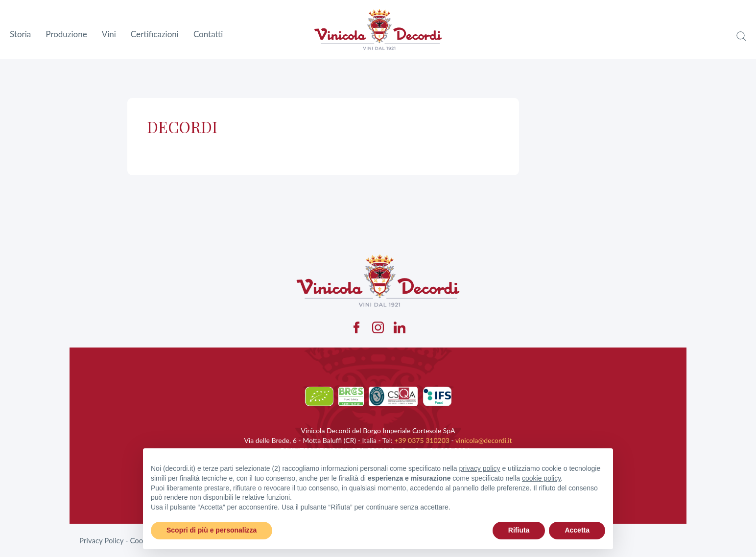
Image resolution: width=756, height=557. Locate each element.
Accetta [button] (577, 530)
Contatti (208, 34)
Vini (109, 34)
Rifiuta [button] (519, 530)
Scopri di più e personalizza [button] (212, 530)
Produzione (66, 34)
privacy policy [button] (480, 468)
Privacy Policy (101, 540)
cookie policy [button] (541, 478)
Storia (20, 34)
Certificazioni (155, 34)
